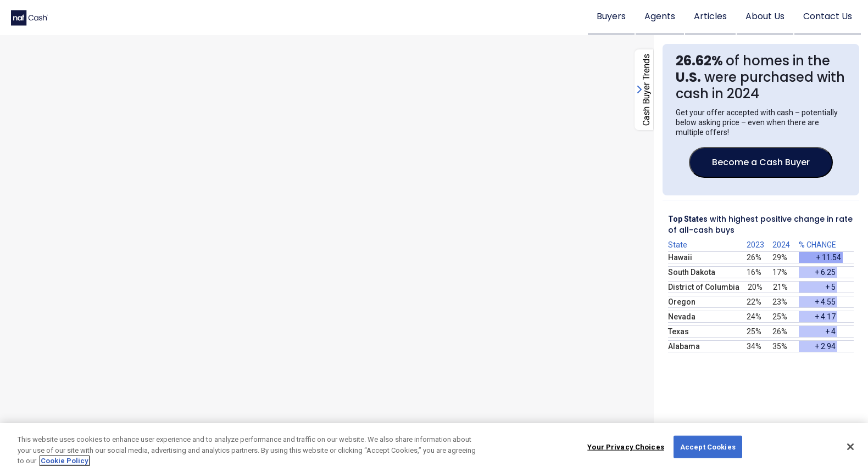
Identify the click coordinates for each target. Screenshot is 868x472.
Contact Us (828, 16)
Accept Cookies (708, 446)
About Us (765, 16)
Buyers (611, 16)
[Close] (850, 447)
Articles (710, 16)
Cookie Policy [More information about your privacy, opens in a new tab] (65, 461)
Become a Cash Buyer (761, 162)
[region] (434, 448)
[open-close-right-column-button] (644, 90)
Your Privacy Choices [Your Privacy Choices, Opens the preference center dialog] (626, 446)
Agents (660, 16)
